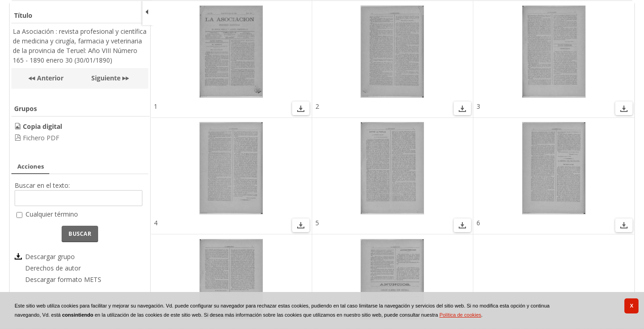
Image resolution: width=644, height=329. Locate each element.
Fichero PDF (41, 138)
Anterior (49, 78)
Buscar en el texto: (42, 185)
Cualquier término (52, 214)
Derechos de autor (53, 268)
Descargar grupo (50, 257)
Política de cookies (461, 315)
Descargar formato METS (63, 279)
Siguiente (106, 78)
